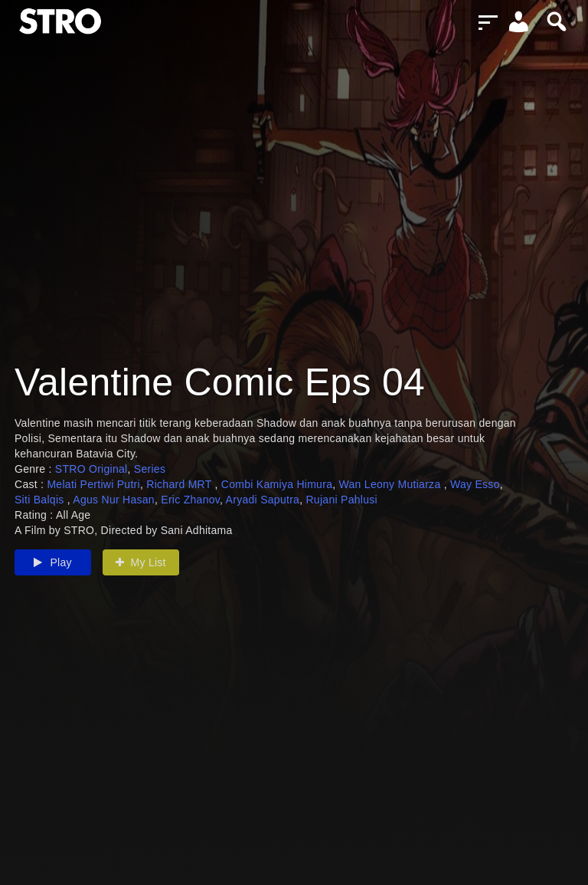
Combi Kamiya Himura (277, 484)
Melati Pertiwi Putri (93, 484)
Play (53, 562)
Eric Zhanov (190, 500)
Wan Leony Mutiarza (392, 484)
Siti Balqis (41, 500)
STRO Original (91, 469)
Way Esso (475, 484)
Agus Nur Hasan (114, 500)
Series (150, 469)
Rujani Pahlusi (341, 500)
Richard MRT (180, 484)
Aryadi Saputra (263, 500)
